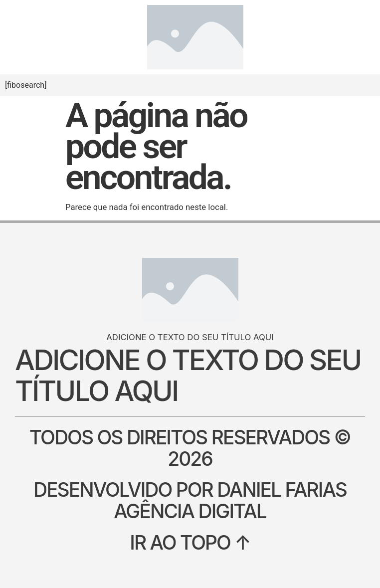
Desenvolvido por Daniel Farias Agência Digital (190, 500)
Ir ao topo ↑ (190, 542)
